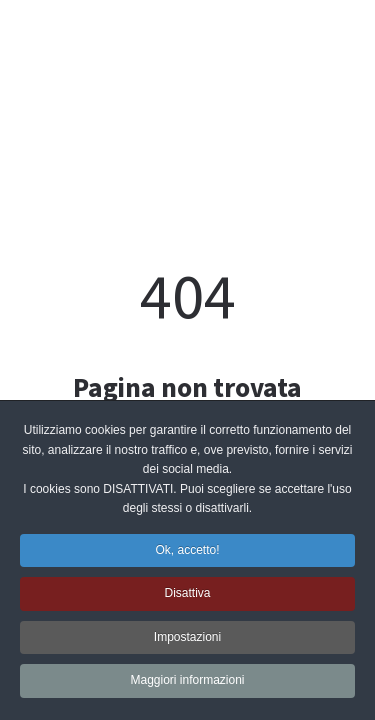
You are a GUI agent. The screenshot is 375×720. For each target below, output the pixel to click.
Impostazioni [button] (187, 639)
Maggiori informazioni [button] (187, 683)
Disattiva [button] (187, 596)
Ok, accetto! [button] (187, 552)
